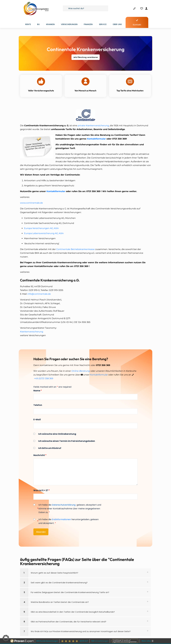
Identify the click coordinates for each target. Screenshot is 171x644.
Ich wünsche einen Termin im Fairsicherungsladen (67, 441)
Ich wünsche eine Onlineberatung (57, 434)
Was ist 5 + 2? (42, 490)
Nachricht (40, 455)
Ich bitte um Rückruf (50, 448)
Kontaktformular (96, 139)
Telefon (38, 405)
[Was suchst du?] (85, 8)
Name (38, 391)
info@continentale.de (39, 294)
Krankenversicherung (32, 332)
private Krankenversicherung (93, 126)
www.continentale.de (31, 203)
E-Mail (37, 420)
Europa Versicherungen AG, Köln (41, 228)
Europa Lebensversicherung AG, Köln (44, 233)
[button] (85, 573)
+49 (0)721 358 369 (44, 378)
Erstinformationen (61, 519)
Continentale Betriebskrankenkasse (75, 249)
